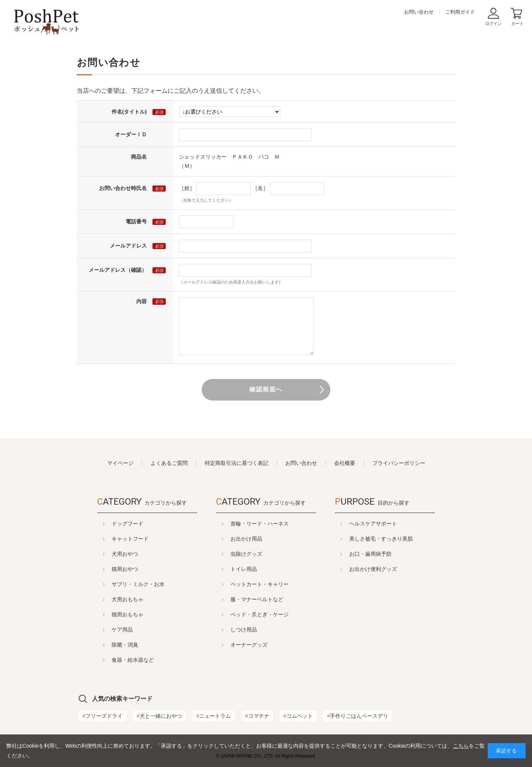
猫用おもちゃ (109, 614)
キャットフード (111, 539)
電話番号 (136, 221)
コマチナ (257, 716)
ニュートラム (214, 716)
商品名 (139, 157)
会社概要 (345, 463)
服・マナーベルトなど (257, 599)
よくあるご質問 (169, 463)
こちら (461, 746)
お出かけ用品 (246, 539)
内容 (142, 301)
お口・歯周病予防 (389, 554)
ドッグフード (109, 524)
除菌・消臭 (106, 645)
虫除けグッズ (246, 554)
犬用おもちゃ (109, 599)
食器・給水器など (114, 660)
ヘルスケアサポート (392, 524)
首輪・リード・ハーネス (260, 524)
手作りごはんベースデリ (358, 716)
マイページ (120, 463)
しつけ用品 (244, 630)
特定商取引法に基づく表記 (236, 463)
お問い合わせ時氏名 (123, 188)
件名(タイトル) (129, 112)
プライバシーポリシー (399, 463)
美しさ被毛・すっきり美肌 (400, 539)
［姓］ (187, 188)
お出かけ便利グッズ (392, 569)
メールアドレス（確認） (118, 270)
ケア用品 (103, 630)
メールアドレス (128, 246)
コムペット (298, 716)
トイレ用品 (244, 569)
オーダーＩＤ (131, 134)
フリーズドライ (103, 716)
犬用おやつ (106, 554)
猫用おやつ (106, 569)
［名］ (260, 188)
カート (517, 23)
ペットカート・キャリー (260, 584)
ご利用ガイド (460, 12)
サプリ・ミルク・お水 (119, 584)
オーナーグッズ (249, 645)
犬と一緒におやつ (159, 716)
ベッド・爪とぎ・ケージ (260, 614)
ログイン (493, 23)
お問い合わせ (419, 12)
